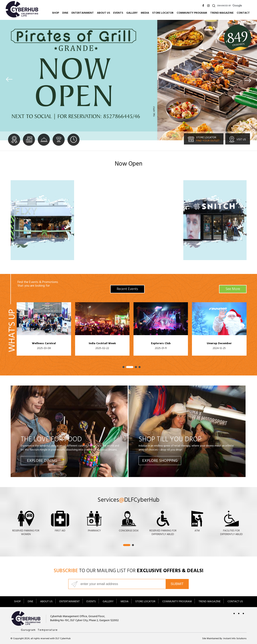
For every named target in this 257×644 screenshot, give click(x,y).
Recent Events (127, 289)
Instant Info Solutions (235, 639)
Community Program (192, 13)
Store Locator (163, 13)
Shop (56, 13)
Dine (65, 13)
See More (233, 289)
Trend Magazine (222, 13)
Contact (243, 13)
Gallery (132, 13)
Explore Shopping (160, 461)
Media (145, 13)
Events (118, 13)
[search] (234, 6)
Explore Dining (42, 461)
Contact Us (235, 602)
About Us (104, 13)
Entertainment (83, 13)
